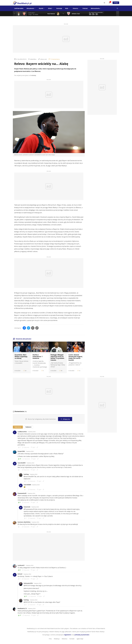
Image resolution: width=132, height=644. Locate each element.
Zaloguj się (65, 419)
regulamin (67, 634)
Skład (51, 8)
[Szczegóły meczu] (19, 14)
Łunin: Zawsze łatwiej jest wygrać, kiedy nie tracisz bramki (76, 357)
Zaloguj (115, 3)
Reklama (64, 638)
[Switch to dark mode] (103, 3)
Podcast (85, 8)
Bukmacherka (96, 8)
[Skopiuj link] (37, 328)
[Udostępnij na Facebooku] (24, 328)
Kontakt (72, 638)
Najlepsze (28, 427)
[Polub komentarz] (19, 447)
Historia (76, 8)
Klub (67, 8)
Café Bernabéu (19, 8)
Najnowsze (18, 427)
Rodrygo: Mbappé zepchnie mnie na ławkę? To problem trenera (57, 357)
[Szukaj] (117, 8)
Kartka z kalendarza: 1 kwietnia (38, 357)
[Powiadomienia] (108, 3)
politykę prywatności (82, 634)
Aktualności (31, 8)
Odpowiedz (26, 447)
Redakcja (57, 638)
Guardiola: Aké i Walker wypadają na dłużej (21, 357)
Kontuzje (59, 8)
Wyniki (42, 8)
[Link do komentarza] (37, 447)
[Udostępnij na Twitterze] (29, 328)
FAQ (50, 638)
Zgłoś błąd (80, 638)
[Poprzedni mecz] (15, 14)
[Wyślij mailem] (33, 328)
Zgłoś (33, 447)
